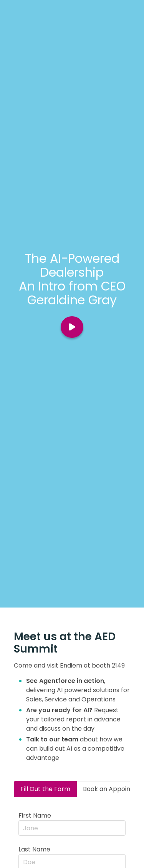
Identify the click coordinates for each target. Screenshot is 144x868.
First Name (35, 815)
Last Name (34, 849)
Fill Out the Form (45, 789)
